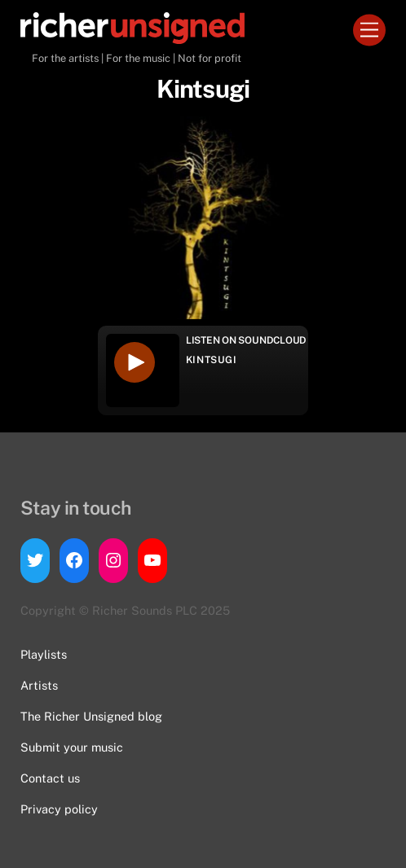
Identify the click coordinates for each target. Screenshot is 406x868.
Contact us (50, 778)
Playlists (44, 654)
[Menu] (369, 31)
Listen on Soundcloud (246, 340)
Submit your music (72, 747)
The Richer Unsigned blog (91, 716)
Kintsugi (212, 360)
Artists (39, 685)
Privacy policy (59, 809)
